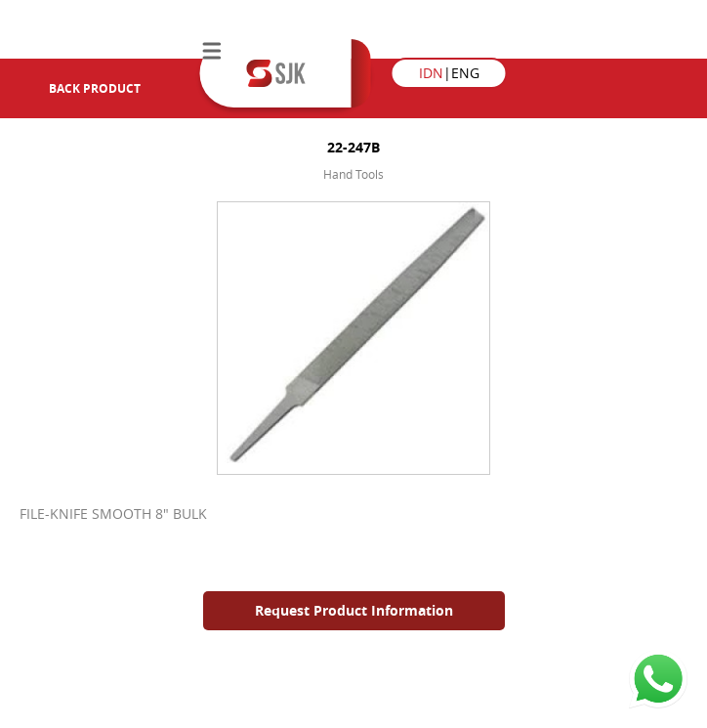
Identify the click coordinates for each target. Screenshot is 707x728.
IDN (431, 73)
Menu (212, 51)
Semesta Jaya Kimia (275, 73)
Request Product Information (354, 610)
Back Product (78, 88)
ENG (465, 73)
